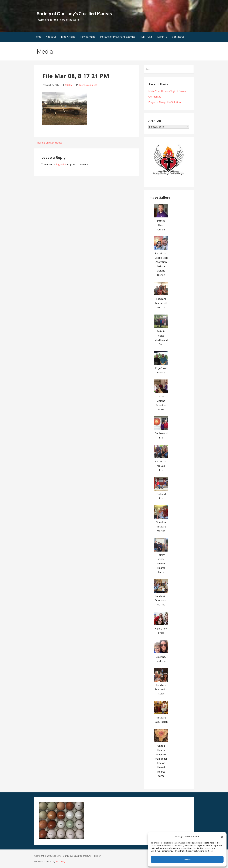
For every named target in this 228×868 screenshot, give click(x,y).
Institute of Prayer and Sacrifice (118, 37)
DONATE (162, 37)
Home (38, 37)
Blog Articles (68, 37)
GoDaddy (60, 862)
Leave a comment (88, 85)
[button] (222, 837)
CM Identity (155, 97)
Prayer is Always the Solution (165, 102)
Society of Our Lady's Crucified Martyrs (74, 14)
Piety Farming (88, 37)
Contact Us (178, 37)
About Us (51, 37)
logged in (61, 164)
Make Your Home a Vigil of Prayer (167, 91)
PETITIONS (146, 37)
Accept (187, 859)
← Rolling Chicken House (48, 143)
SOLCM (69, 85)
